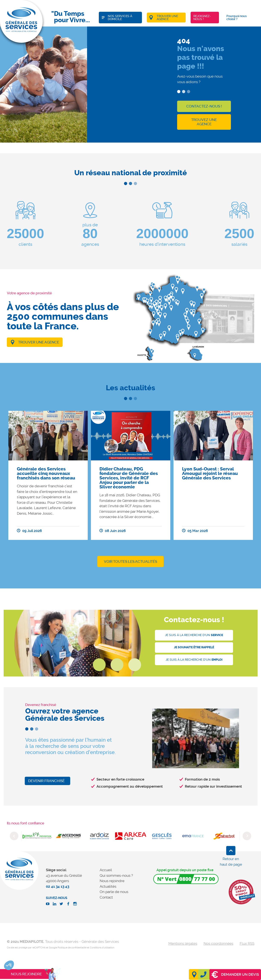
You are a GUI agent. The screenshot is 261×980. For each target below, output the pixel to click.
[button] (9, 965)
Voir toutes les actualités (130, 561)
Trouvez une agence (204, 122)
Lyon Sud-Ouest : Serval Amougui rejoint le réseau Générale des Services (210, 473)
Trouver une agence (39, 342)
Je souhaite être (194, 647)
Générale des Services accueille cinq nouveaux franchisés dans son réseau (46, 473)
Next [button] (247, 836)
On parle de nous (114, 892)
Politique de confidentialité (72, 948)
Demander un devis (235, 975)
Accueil (106, 870)
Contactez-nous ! (204, 106)
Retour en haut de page (231, 862)
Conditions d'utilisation (102, 948)
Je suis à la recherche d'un (194, 635)
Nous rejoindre (112, 881)
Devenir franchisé (46, 781)
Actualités (108, 886)
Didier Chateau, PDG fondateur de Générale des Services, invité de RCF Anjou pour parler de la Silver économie (129, 478)
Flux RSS (247, 943)
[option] (48, 475)
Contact (106, 897)
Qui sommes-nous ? (116, 875)
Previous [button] (14, 836)
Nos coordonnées (218, 943)
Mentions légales (183, 943)
